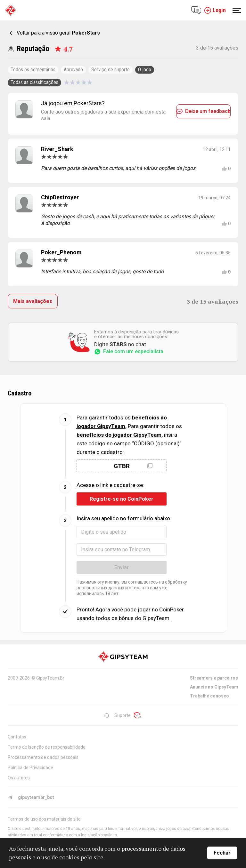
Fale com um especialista (129, 352)
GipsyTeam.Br (50, 678)
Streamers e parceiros (214, 678)
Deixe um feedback (203, 111)
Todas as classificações (34, 82)
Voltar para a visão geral (58, 33)
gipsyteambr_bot (31, 797)
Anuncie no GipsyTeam (214, 687)
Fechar (222, 853)
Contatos (17, 737)
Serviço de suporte (111, 70)
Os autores (19, 778)
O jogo (145, 70)
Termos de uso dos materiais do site (44, 819)
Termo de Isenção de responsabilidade (47, 747)
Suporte (117, 715)
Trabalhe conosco (209, 696)
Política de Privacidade (30, 768)
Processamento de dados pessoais (43, 757)
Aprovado (73, 70)
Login (215, 10)
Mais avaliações (33, 301)
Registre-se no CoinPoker (122, 499)
